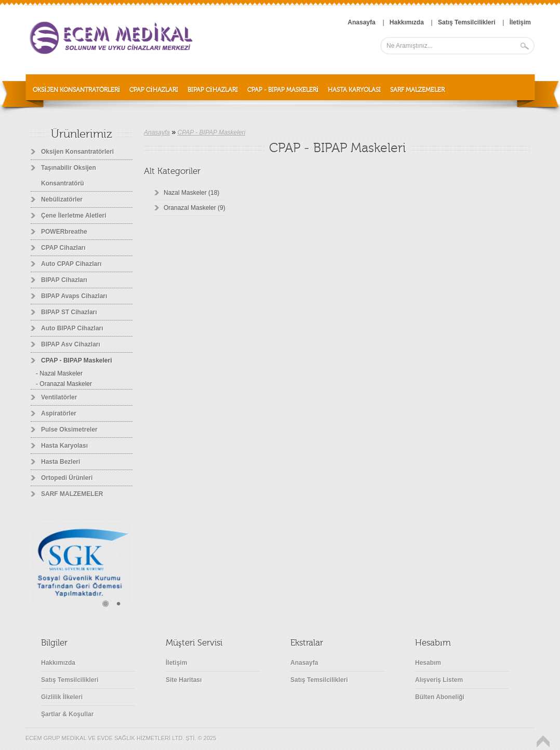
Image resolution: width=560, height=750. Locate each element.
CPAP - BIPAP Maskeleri (283, 90)
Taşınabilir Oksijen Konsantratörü (69, 176)
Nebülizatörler (62, 199)
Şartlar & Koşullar (67, 714)
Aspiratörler (59, 413)
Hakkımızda (58, 663)
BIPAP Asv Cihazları (71, 344)
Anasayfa (157, 132)
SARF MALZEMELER (417, 90)
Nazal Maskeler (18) (191, 193)
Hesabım (428, 663)
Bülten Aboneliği (440, 697)
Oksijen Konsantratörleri (76, 90)
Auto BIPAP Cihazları (72, 328)
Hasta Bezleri (61, 462)
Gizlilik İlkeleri (62, 697)
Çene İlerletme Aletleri (74, 216)
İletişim (176, 663)
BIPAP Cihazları (213, 90)
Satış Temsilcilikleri (70, 680)
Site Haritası (184, 680)
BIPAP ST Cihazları (69, 312)
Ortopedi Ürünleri (67, 478)
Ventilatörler (59, 397)
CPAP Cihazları (154, 90)
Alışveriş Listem (439, 680)
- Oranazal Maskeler (64, 384)
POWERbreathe (64, 232)
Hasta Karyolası (354, 90)
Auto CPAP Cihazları (71, 264)
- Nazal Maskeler (59, 373)
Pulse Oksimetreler (69, 430)
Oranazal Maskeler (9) (195, 208)
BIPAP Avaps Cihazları (74, 296)
